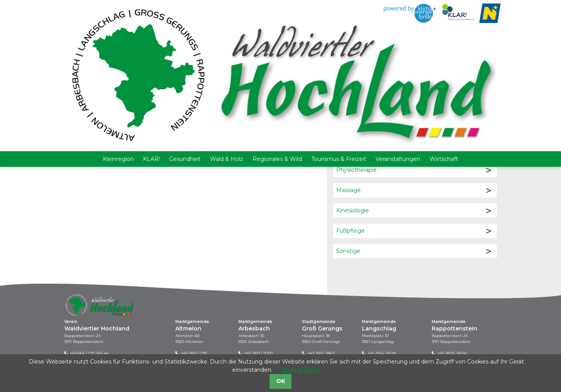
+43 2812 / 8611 (321, 353)
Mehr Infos (158, 142)
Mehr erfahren (302, 370)
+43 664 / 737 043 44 (89, 353)
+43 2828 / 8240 (452, 353)
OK (281, 381)
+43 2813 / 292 (194, 353)
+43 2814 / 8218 (382, 353)
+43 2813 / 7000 (258, 353)
